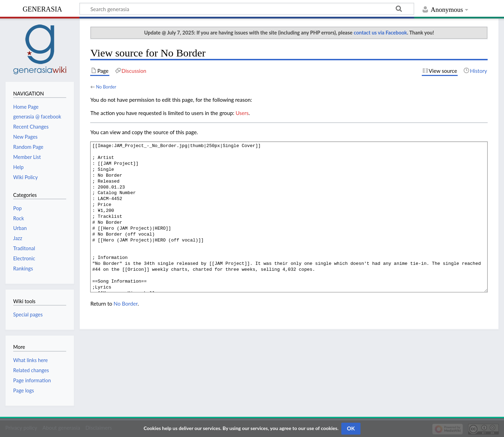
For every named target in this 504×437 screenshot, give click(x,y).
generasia (42, 8)
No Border (106, 87)
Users (242, 113)
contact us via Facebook (381, 33)
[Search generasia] (247, 9)
